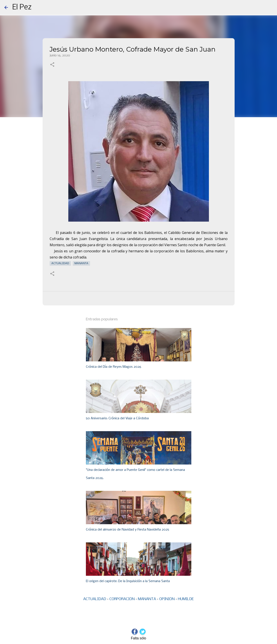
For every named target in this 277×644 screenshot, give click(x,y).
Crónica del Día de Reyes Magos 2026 (114, 367)
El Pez (22, 7)
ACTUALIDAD (95, 599)
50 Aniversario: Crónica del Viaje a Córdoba (117, 418)
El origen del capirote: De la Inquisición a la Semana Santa (128, 581)
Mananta (81, 263)
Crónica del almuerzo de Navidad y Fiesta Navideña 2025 (128, 530)
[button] (52, 65)
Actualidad (60, 263)
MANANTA (147, 599)
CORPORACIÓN (122, 599)
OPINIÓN (167, 599)
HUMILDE (186, 599)
